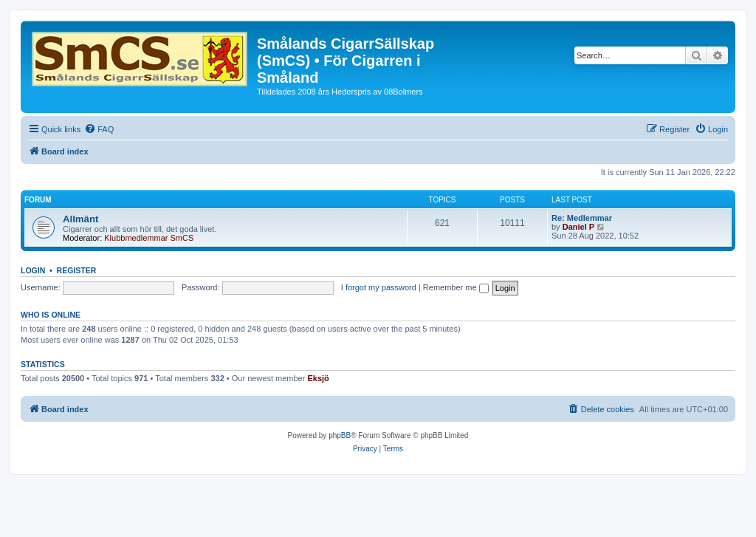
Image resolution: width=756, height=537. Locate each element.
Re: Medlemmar (582, 218)
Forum (38, 200)
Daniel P (578, 227)
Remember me (456, 287)
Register (77, 270)
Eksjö (318, 378)
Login (33, 270)
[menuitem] (99, 129)
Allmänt (80, 219)
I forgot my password (379, 287)
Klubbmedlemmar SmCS (149, 238)
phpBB (340, 435)
